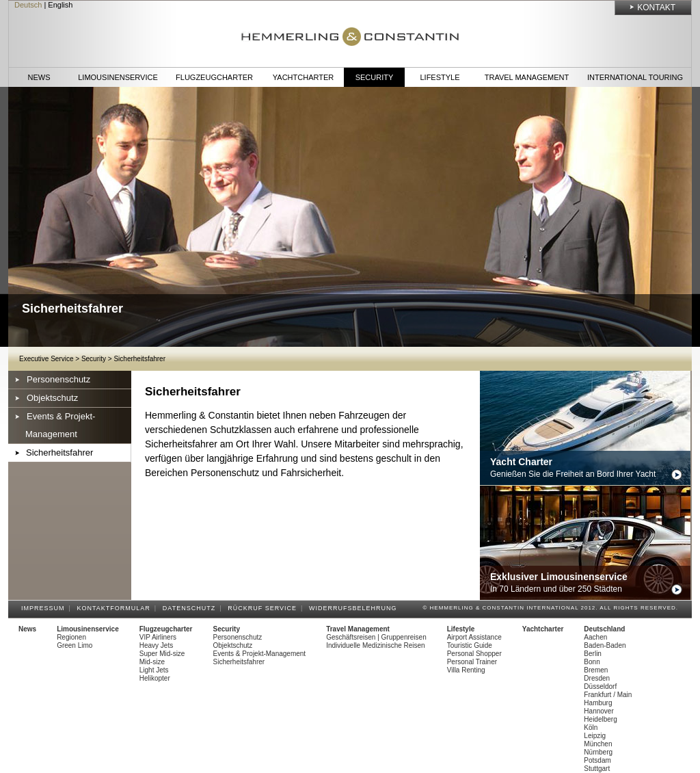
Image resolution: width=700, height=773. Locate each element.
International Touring (635, 77)
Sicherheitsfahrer (139, 359)
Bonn (592, 662)
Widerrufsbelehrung (355, 608)
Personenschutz (58, 379)
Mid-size (152, 662)
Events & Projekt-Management (60, 425)
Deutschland (604, 629)
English (60, 5)
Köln (591, 728)
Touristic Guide (470, 645)
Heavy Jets (156, 645)
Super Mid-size (162, 654)
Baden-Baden (605, 645)
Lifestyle (440, 77)
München (598, 744)
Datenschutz (191, 608)
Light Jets (154, 670)
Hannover (598, 711)
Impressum (45, 608)
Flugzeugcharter (214, 77)
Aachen (595, 637)
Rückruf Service (264, 608)
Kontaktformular (116, 608)
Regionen (71, 637)
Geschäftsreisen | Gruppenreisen (376, 637)
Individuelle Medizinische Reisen (376, 645)
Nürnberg (598, 752)
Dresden (597, 678)
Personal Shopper (474, 654)
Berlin (593, 654)
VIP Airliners (158, 637)
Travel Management (527, 77)
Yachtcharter (303, 77)
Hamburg (598, 703)
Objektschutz (52, 398)
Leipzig (595, 736)
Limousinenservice (118, 77)
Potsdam (597, 760)
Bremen (596, 670)
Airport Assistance (474, 637)
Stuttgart (597, 769)
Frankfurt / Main (608, 695)
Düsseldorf (600, 686)
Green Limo (75, 645)
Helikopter (155, 678)
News (39, 77)
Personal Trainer (472, 662)
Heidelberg (600, 719)
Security (375, 77)
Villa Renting (466, 670)
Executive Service (46, 359)
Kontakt (656, 8)
